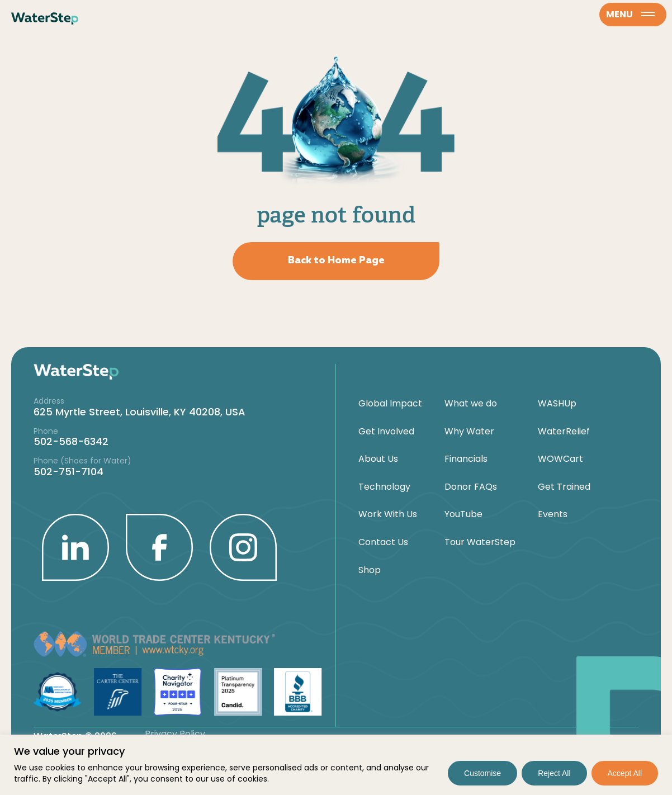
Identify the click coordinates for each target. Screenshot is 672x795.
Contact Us (383, 542)
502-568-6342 (71, 441)
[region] (336, 765)
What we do (471, 404)
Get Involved (386, 432)
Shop (370, 570)
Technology (384, 487)
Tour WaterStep (480, 542)
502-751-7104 (68, 472)
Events (553, 514)
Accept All (625, 773)
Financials (466, 459)
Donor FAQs (471, 487)
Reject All (554, 773)
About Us (378, 459)
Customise (482, 773)
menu (630, 14)
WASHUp (557, 404)
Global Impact (390, 404)
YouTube (463, 514)
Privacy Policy (175, 734)
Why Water (469, 432)
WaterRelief (564, 432)
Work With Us (388, 514)
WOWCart (560, 459)
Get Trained (564, 487)
